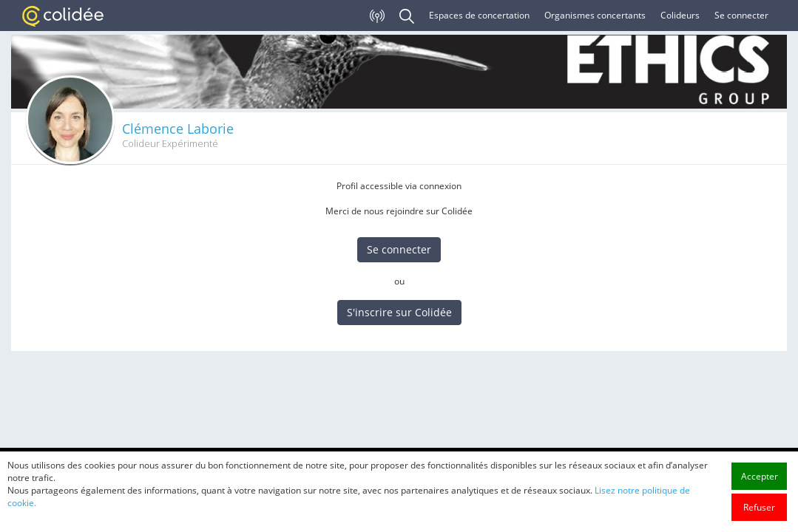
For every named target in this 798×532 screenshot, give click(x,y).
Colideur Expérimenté (170, 144)
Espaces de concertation (479, 15)
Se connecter (741, 15)
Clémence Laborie (178, 129)
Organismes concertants (595, 15)
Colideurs (680, 15)
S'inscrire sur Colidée (399, 312)
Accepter (760, 496)
